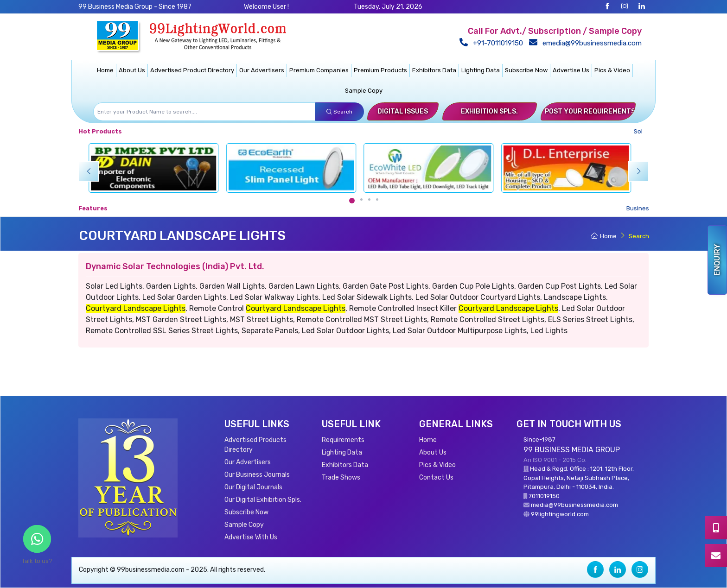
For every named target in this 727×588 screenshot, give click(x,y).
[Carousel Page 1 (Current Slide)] (352, 201)
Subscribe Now (526, 70)
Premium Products (380, 70)
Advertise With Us (251, 537)
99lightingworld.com (560, 514)
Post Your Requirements (590, 111)
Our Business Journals (257, 475)
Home (105, 70)
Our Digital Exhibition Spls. (263, 500)
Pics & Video (612, 70)
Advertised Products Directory (255, 445)
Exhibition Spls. (489, 111)
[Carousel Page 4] (377, 199)
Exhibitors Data (434, 70)
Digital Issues (403, 111)
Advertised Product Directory (192, 70)
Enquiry (717, 260)
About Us (132, 70)
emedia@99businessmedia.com (587, 43)
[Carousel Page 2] (361, 199)
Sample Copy (364, 91)
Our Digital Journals (253, 487)
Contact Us (436, 477)
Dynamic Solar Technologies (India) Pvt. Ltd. (175, 266)
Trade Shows (341, 477)
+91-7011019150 (493, 43)
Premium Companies (319, 70)
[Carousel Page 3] (369, 199)
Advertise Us (571, 70)
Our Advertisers (262, 70)
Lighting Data (481, 70)
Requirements (343, 440)
